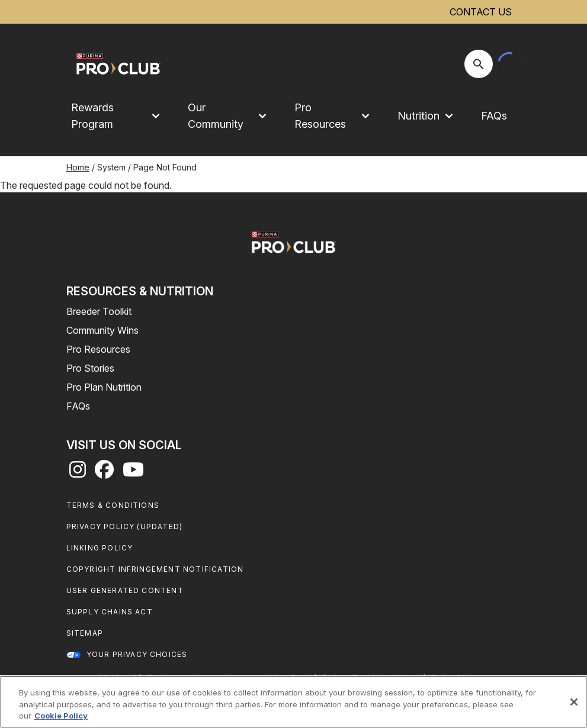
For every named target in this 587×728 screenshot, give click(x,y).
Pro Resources (98, 349)
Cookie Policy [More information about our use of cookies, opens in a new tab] (61, 716)
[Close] (574, 702)
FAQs (494, 116)
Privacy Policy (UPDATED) (125, 526)
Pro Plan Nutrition (104, 387)
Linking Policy (100, 548)
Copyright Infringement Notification (155, 569)
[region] (293, 702)
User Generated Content (125, 590)
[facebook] (104, 473)
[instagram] (78, 473)
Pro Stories (90, 368)
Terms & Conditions (113, 505)
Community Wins (102, 330)
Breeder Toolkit (99, 311)
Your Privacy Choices (137, 654)
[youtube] (133, 473)
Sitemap (85, 633)
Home (78, 167)
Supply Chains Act (110, 612)
